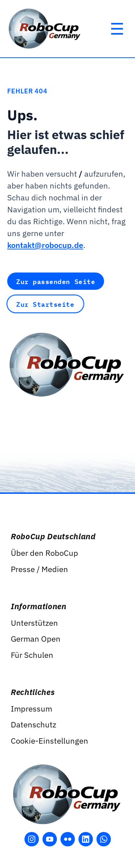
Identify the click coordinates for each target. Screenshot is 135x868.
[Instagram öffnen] (32, 839)
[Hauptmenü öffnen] (117, 29)
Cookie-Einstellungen (49, 741)
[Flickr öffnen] (68, 839)
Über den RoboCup (44, 553)
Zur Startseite (45, 304)
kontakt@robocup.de (45, 245)
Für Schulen (32, 655)
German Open (36, 639)
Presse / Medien (39, 569)
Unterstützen (34, 623)
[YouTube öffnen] (50, 839)
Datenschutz (33, 724)
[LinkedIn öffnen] (86, 839)
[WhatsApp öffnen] (104, 839)
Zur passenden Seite (56, 281)
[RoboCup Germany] (45, 29)
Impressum (31, 708)
